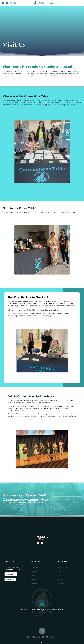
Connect (34, 584)
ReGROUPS (62, 580)
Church (42, 539)
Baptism (61, 584)
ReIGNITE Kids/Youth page (42, 316)
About (33, 576)
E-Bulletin (35, 568)
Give (59, 576)
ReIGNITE (42, 537)
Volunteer (61, 572)
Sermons (34, 572)
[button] (15, 3)
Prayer (33, 580)
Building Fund (63, 568)
